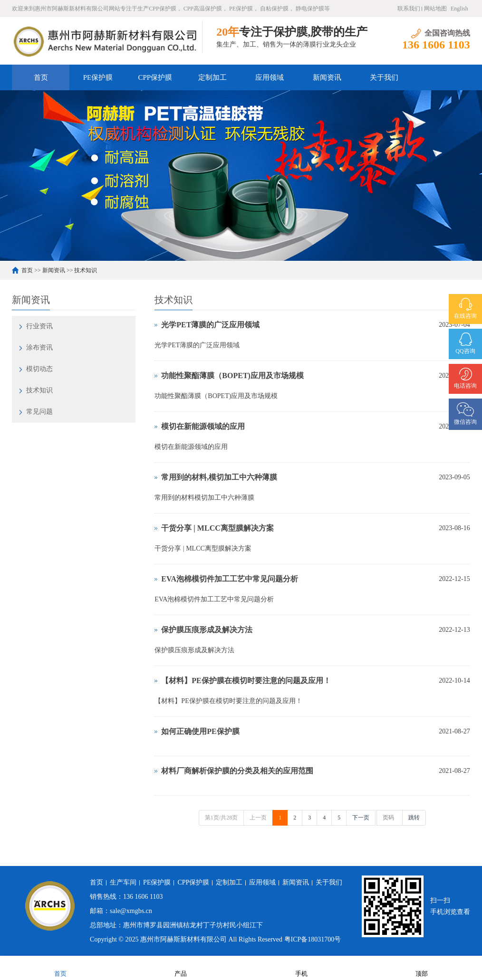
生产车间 (123, 882)
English (459, 9)
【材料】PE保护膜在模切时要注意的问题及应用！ (246, 680)
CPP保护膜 (155, 77)
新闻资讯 (327, 77)
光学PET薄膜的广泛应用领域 (210, 325)
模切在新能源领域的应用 (203, 426)
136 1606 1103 (143, 897)
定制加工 (212, 77)
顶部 (422, 967)
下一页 (361, 818)
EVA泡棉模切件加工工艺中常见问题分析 (230, 579)
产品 (181, 967)
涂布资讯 (39, 347)
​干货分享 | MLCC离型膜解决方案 (217, 528)
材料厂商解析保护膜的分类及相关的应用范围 (237, 771)
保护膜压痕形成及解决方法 (207, 630)
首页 (41, 77)
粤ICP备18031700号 (313, 939)
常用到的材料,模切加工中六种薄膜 (219, 477)
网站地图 (435, 9)
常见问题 (39, 412)
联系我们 (409, 9)
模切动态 (39, 369)
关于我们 (384, 77)
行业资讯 (39, 326)
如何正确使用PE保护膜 (200, 731)
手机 (301, 967)
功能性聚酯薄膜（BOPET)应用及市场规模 (232, 376)
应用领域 (270, 77)
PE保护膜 (98, 77)
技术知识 (86, 270)
